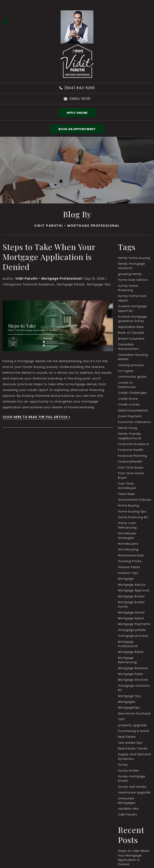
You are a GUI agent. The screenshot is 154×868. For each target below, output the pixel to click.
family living (128, 428)
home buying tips (132, 511)
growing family (130, 274)
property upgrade (132, 725)
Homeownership (131, 555)
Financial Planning (133, 456)
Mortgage (126, 579)
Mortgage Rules (131, 674)
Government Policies (135, 500)
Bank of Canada (131, 333)
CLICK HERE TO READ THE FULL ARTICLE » (36, 417)
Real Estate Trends (133, 748)
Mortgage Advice (132, 585)
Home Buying (129, 505)
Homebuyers (128, 544)
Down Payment (130, 416)
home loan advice (133, 280)
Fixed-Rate (126, 494)
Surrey (123, 765)
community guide (132, 377)
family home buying (134, 258)
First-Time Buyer (131, 468)
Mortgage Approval (134, 590)
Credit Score (128, 399)
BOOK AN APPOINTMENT (77, 129)
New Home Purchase (134, 713)
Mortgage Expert (131, 618)
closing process (131, 365)
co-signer (126, 371)
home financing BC (133, 517)
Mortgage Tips (99, 284)
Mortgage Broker (131, 596)
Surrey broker (129, 771)
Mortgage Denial (71, 284)
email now (80, 99)
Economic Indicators (135, 422)
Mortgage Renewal (133, 668)
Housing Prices (130, 561)
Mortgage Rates (131, 652)
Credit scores (129, 404)
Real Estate (127, 737)
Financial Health (131, 450)
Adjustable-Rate (131, 327)
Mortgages (127, 702)
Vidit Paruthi (128, 815)
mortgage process (133, 636)
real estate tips (130, 743)
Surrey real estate (132, 787)
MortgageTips (129, 708)
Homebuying (128, 549)
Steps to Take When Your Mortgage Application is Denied (49, 257)
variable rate (128, 809)
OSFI (121, 719)
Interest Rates (129, 567)
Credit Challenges (132, 393)
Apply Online (77, 113)
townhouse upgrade (134, 792)
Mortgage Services (133, 680)
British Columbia (131, 339)
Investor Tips (128, 573)
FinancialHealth (130, 462)
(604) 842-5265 (80, 88)
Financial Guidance (39, 284)
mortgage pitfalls (132, 630)
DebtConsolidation (133, 410)
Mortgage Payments (134, 624)
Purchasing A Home (134, 731)
